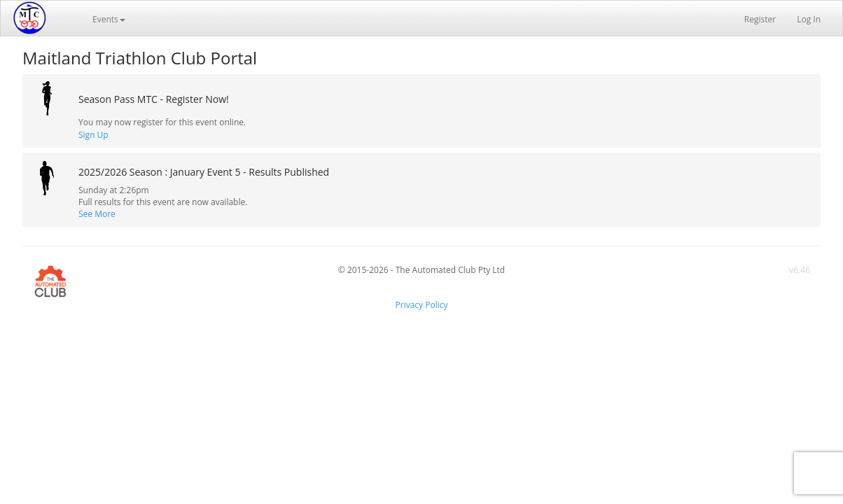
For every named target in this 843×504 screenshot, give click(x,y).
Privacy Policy (422, 305)
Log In (809, 19)
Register (760, 19)
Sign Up (93, 135)
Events (109, 19)
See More (97, 214)
